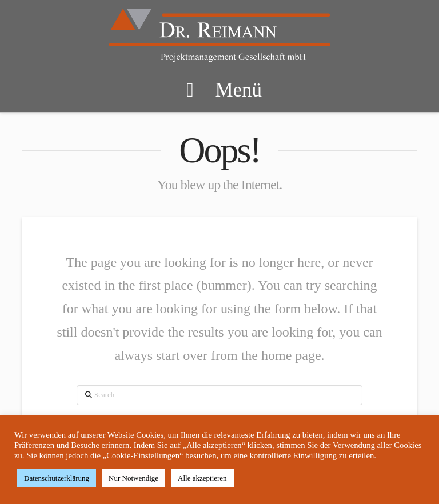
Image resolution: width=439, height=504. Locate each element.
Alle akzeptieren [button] (202, 478)
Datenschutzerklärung (57, 478)
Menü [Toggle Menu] (219, 90)
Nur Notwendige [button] (133, 478)
